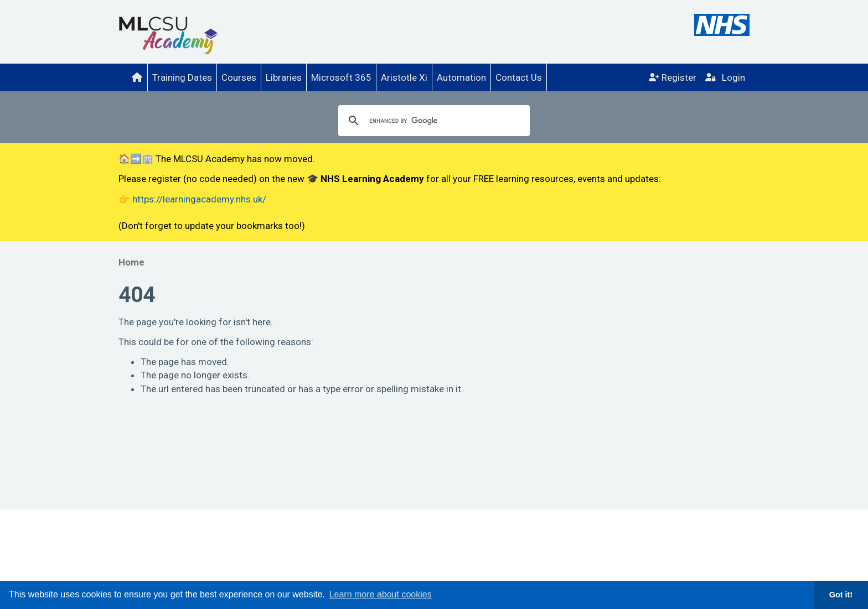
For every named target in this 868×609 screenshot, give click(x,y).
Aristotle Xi (404, 77)
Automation (461, 77)
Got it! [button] (841, 595)
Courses (239, 77)
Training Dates (182, 77)
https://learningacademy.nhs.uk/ (199, 199)
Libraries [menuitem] (284, 77)
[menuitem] (137, 77)
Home (131, 262)
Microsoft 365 (341, 77)
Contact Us (519, 77)
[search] (432, 121)
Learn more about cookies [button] (381, 594)
